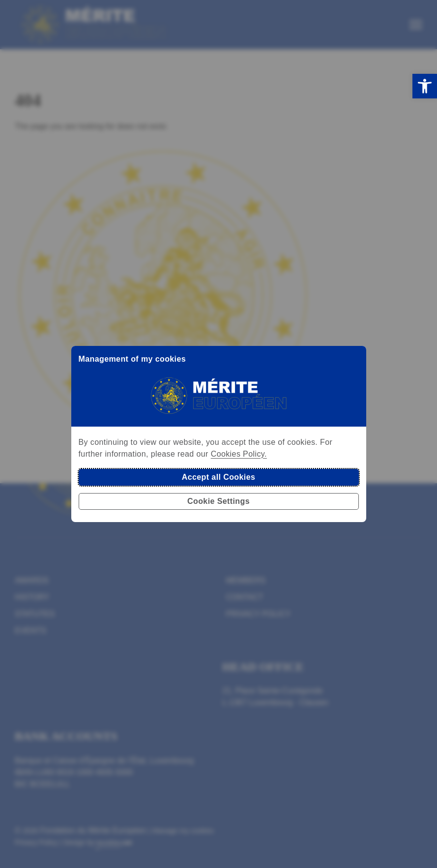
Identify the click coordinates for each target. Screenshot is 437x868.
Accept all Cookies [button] (218, 477)
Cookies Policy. (239, 454)
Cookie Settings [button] (218, 501)
